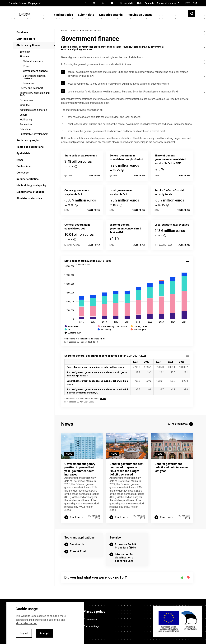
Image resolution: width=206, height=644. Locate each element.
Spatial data (23, 153)
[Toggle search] (192, 14)
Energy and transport (31, 88)
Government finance (35, 71)
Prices (27, 66)
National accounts (33, 61)
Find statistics (63, 15)
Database (22, 32)
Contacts (149, 3)
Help (140, 3)
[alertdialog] (45, 623)
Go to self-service (166, 3)
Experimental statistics (30, 192)
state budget (108, 47)
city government (155, 47)
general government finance (85, 47)
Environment (27, 100)
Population (26, 124)
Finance (24, 57)
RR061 (103, 399)
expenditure (139, 47)
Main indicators (26, 39)
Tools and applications (30, 147)
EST (188, 3)
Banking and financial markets (35, 77)
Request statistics (28, 179)
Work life (25, 105)
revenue (127, 47)
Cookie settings (91, 626)
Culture (24, 115)
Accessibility (128, 3)
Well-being (26, 120)
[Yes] (182, 577)
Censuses (23, 173)
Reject (24, 633)
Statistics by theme (28, 45)
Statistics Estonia (111, 15)
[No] (188, 577)
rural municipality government (77, 49)
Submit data (86, 15)
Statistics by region (28, 140)
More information (26, 623)
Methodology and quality (31, 185)
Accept (44, 633)
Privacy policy (90, 619)
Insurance (28, 83)
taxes (119, 47)
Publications (24, 166)
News (20, 160)
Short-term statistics (29, 198)
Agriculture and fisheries (33, 110)
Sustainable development (34, 134)
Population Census (140, 15)
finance (65, 47)
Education (25, 129)
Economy (25, 52)
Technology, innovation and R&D (35, 94)
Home (64, 30)
